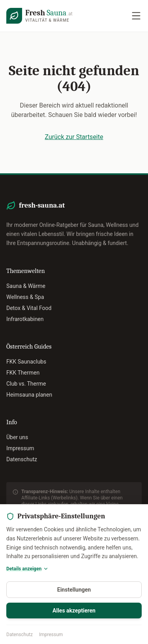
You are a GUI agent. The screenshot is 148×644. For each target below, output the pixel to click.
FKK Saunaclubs (26, 362)
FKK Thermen (23, 373)
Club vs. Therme (26, 384)
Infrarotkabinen (25, 319)
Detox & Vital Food (29, 308)
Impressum (51, 635)
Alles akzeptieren (74, 611)
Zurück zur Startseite (74, 137)
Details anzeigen (27, 569)
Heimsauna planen (29, 395)
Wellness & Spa (25, 297)
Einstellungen (74, 590)
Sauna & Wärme (26, 286)
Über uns (17, 437)
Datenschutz (20, 635)
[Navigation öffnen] (136, 16)
